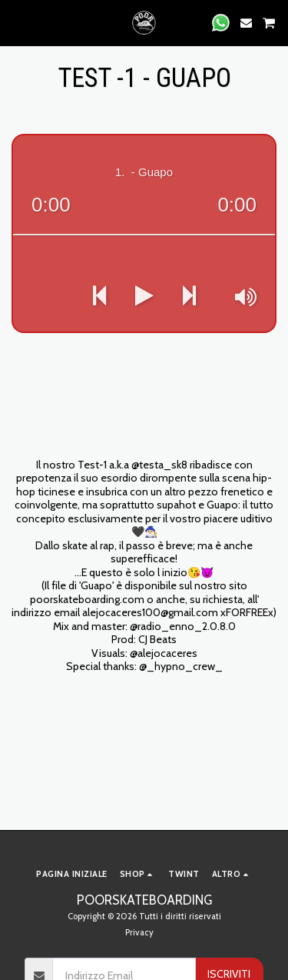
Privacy (139, 932)
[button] (17, 22)
